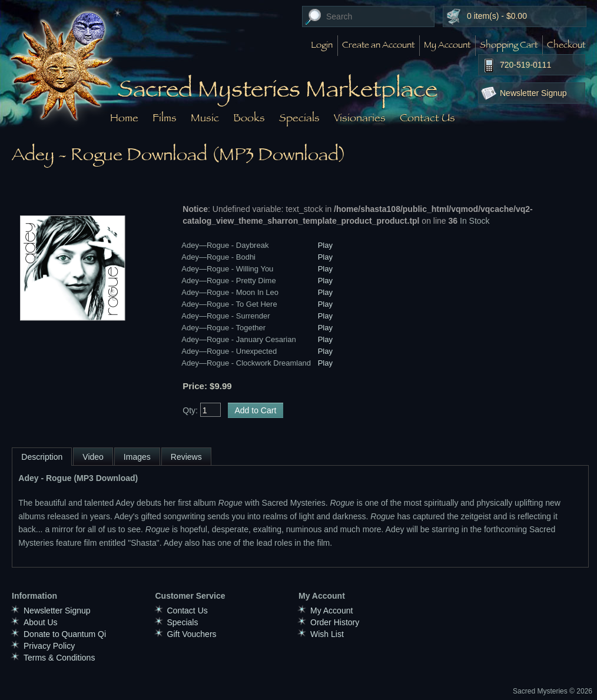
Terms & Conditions (59, 658)
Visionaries (360, 117)
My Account (447, 46)
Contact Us (427, 117)
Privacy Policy (49, 646)
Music (205, 117)
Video (93, 457)
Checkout (566, 46)
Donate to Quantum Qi (65, 634)
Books (249, 117)
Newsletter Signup (533, 93)
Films (165, 117)
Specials (299, 117)
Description (42, 457)
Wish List (327, 634)
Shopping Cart (509, 46)
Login (322, 46)
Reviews (186, 457)
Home (124, 117)
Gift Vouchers (192, 634)
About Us (41, 622)
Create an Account (378, 46)
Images (137, 457)
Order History (335, 622)
